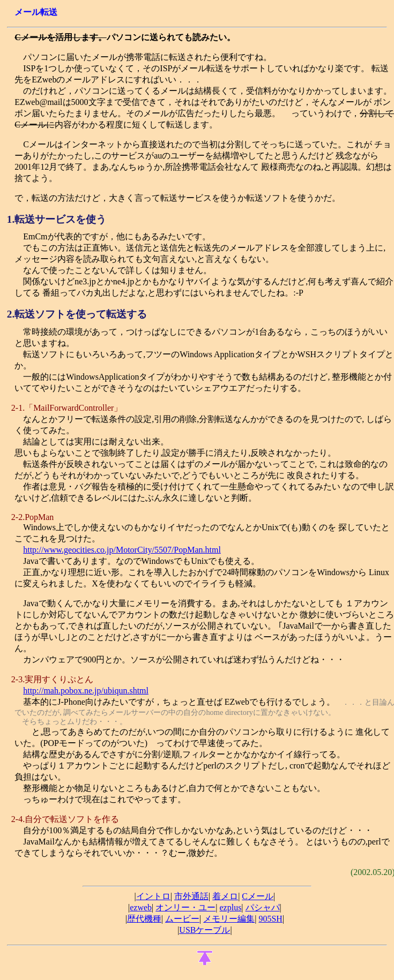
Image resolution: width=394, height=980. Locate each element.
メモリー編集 (229, 919)
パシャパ (263, 907)
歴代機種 (144, 919)
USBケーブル (205, 930)
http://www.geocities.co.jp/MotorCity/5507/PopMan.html (122, 550)
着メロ (225, 896)
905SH (270, 919)
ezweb (141, 907)
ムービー (182, 919)
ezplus (230, 907)
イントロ (153, 896)
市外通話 (191, 896)
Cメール (258, 896)
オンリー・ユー (185, 907)
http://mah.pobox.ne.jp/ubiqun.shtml (86, 691)
